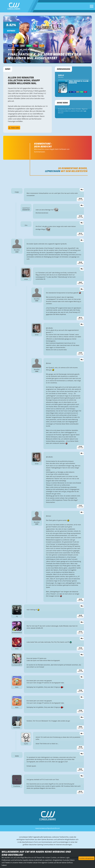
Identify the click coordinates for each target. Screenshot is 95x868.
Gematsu (61, 77)
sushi (47, 828)
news (37, 828)
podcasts (52, 828)
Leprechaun (53, 171)
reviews (42, 828)
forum (57, 828)
